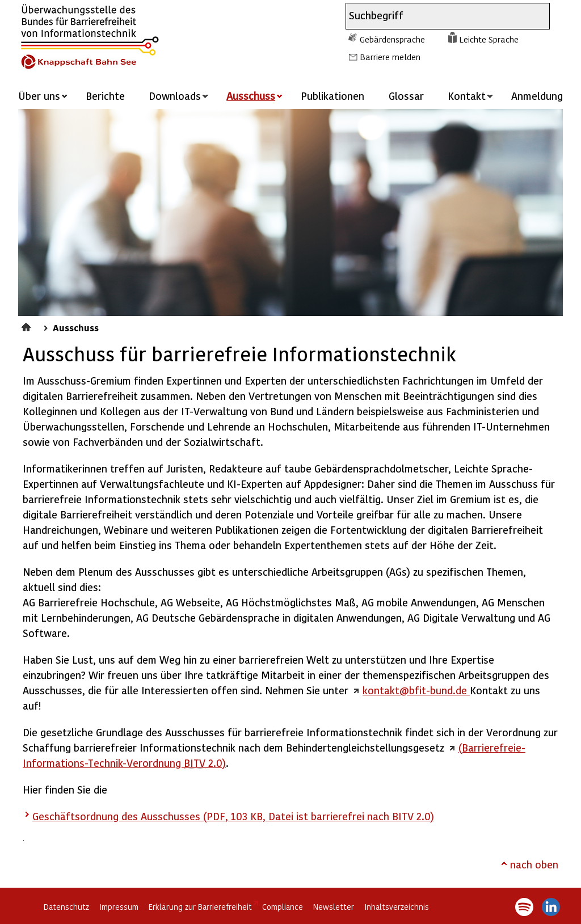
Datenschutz (66, 907)
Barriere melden (390, 57)
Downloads (175, 96)
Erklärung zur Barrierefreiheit (200, 907)
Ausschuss (76, 327)
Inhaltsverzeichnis (397, 907)
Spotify (524, 907)
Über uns (39, 96)
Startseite (28, 326)
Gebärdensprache (392, 39)
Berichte (105, 96)
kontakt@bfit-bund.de (416, 690)
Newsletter (334, 907)
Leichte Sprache (489, 39)
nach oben (534, 864)
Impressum (119, 907)
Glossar (406, 96)
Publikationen (332, 96)
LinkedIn (551, 907)
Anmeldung (537, 96)
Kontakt (467, 96)
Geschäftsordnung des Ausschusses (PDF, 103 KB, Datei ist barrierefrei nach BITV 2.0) (233, 816)
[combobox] (437, 16)
